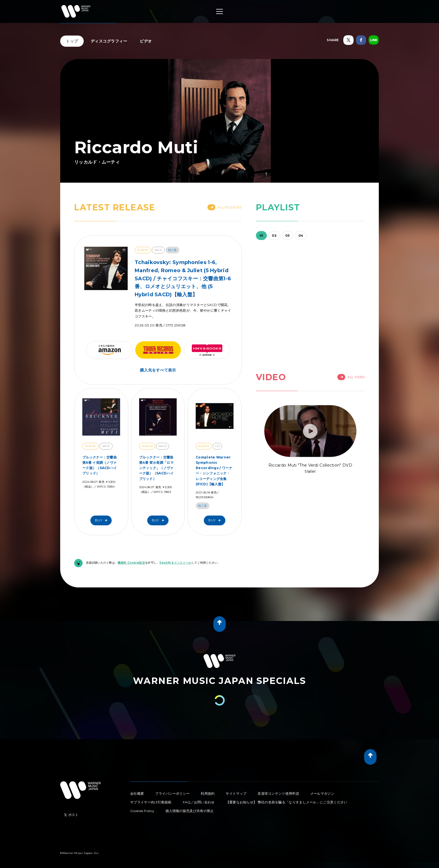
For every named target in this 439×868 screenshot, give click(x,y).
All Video (351, 377)
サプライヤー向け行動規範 (151, 802)
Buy (102, 520)
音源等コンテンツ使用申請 (278, 793)
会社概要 (137, 793)
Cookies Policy (142, 811)
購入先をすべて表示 (158, 370)
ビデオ (146, 41)
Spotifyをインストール (175, 563)
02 (274, 236)
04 (301, 236)
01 (261, 236)
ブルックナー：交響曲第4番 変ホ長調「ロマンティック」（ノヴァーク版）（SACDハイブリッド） (156, 468)
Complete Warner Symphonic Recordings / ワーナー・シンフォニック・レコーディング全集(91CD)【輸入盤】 (214, 471)
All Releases (225, 207)
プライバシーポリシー (172, 793)
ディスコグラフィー (109, 41)
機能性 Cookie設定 (131, 563)
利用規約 (208, 793)
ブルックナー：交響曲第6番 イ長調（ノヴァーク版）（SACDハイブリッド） (100, 465)
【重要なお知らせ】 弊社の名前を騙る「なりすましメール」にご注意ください (287, 802)
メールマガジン (322, 793)
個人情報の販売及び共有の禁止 (190, 811)
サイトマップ (236, 793)
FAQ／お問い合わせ (199, 802)
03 (288, 236)
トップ (72, 41)
